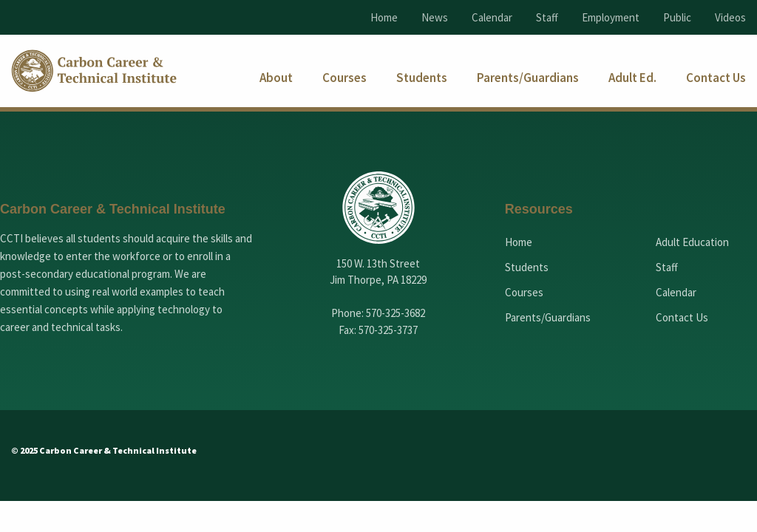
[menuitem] (276, 78)
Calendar (492, 17)
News (435, 17)
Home (384, 17)
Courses (524, 292)
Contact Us (682, 317)
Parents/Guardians (548, 317)
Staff (547, 17)
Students (527, 267)
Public (677, 17)
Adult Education (692, 242)
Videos (730, 17)
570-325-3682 (396, 313)
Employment (611, 17)
